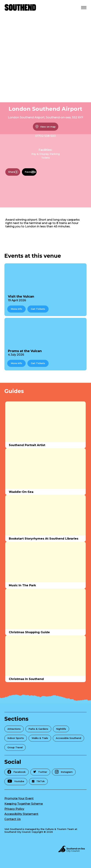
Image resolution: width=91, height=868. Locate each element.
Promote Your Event (19, 798)
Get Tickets (38, 309)
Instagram (64, 772)
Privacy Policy (14, 809)
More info (16, 309)
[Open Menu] (84, 7)
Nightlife (61, 729)
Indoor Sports (16, 738)
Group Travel (15, 747)
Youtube (16, 781)
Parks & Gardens (38, 729)
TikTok (38, 781)
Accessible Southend (68, 738)
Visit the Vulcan (21, 297)
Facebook (17, 772)
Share (13, 172)
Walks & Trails (40, 738)
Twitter (40, 772)
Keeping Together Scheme (24, 804)
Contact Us (13, 819)
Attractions (14, 729)
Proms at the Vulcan (25, 351)
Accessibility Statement (21, 814)
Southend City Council (17, 832)
